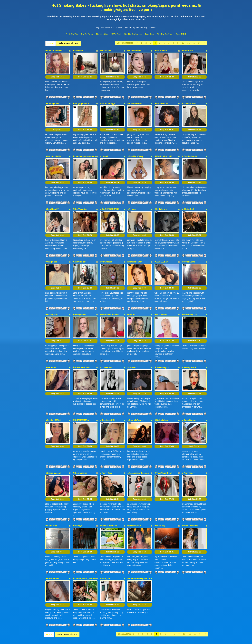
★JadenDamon (189, 400)
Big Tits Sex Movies (133, 34)
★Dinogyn (77, 500)
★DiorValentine (80, 200)
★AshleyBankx (134, 51)
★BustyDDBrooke (81, 350)
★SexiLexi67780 (53, 400)
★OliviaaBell (188, 200)
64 (199, 43)
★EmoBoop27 (52, 200)
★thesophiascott (53, 450)
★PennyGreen (79, 300)
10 (183, 43)
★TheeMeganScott (163, 450)
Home (51, 43)
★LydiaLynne (161, 200)
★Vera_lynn (106, 549)
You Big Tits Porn (165, 34)
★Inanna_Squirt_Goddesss (85, 549)
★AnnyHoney (188, 450)
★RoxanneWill (52, 549)
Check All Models (125, 43)
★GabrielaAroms (135, 400)
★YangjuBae (51, 250)
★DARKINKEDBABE (110, 200)
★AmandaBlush (135, 101)
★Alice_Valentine (190, 500)
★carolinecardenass (109, 300)
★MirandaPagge (108, 101)
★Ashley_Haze (189, 350)
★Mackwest (51, 350)
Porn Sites (149, 34)
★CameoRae (51, 500)
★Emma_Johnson (108, 500)
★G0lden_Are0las (54, 51)
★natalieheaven (135, 250)
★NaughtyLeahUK (81, 101)
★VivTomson (161, 51)
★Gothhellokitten (190, 150)
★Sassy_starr (52, 300)
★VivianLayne (189, 250)
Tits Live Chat (102, 34)
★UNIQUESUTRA (81, 400)
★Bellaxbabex (161, 400)
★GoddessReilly (53, 150)
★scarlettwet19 (134, 500)
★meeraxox (105, 51)
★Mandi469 (187, 51)
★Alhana (131, 200)
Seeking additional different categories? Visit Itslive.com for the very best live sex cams (126, 616)
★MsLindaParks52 (163, 150)
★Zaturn (131, 300)
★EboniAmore (161, 101)
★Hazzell (104, 150)
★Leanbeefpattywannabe (84, 150)
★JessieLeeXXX (107, 400)
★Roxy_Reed (106, 450)
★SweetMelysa (162, 350)
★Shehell (132, 350)
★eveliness (78, 51)
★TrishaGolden (189, 101)
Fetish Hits (123, 639)
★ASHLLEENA (161, 250)
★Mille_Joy (160, 500)
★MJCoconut (161, 300)
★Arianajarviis (52, 101)
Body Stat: (58, 74)
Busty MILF (181, 34)
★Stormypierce (80, 450)
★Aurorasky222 (189, 300)
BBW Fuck (116, 34)
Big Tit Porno (87, 34)
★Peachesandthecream (138, 450)
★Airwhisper (106, 250)
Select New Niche (68, 43)
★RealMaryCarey (135, 150)
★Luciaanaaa (106, 350)
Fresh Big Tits (72, 34)
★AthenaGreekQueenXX (139, 549)
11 (189, 43)
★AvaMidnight (79, 250)
